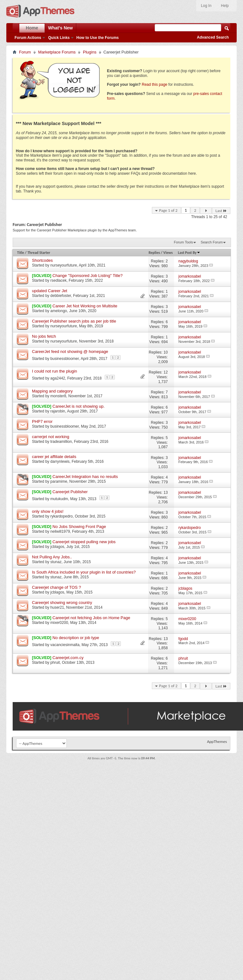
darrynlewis (60, 462)
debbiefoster (61, 296)
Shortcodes (42, 260)
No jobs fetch (44, 336)
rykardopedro (62, 516)
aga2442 (58, 378)
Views (168, 253)
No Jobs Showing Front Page (79, 527)
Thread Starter (39, 253)
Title (21, 253)
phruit (55, 663)
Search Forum (212, 242)
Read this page (155, 85)
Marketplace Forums (57, 52)
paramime (59, 481)
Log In (206, 6)
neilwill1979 (60, 531)
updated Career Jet (50, 291)
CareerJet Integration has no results (85, 477)
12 (166, 372)
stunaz (56, 562)
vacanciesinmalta (65, 645)
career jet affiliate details (54, 457)
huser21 (57, 607)
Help (225, 6)
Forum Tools (184, 242)
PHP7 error (42, 421)
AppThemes (217, 741)
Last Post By (189, 253)
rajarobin (58, 411)
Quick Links (59, 38)
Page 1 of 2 (168, 210)
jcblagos (57, 547)
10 (166, 352)
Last (221, 211)
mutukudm (59, 499)
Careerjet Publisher (70, 492)
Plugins (90, 52)
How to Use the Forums (97, 38)
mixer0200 (59, 623)
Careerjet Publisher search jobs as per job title (74, 321)
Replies (154, 253)
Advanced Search (213, 37)
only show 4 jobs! (48, 511)
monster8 (58, 396)
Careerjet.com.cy (68, 658)
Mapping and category (52, 391)
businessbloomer (65, 358)
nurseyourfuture (64, 265)
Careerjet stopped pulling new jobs (84, 542)
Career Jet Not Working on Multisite (85, 306)
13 (166, 493)
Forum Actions (28, 38)
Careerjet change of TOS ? (56, 587)
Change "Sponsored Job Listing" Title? (88, 276)
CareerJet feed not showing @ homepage (70, 352)
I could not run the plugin (54, 371)
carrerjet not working (51, 437)
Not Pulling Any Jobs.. (52, 557)
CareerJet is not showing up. (79, 406)
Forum (25, 52)
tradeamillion (61, 442)
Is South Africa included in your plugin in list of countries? (84, 572)
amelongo (59, 311)
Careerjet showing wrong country (62, 603)
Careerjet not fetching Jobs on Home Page (91, 618)
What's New (60, 28)
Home (32, 28)
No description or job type (76, 638)
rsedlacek (58, 280)
